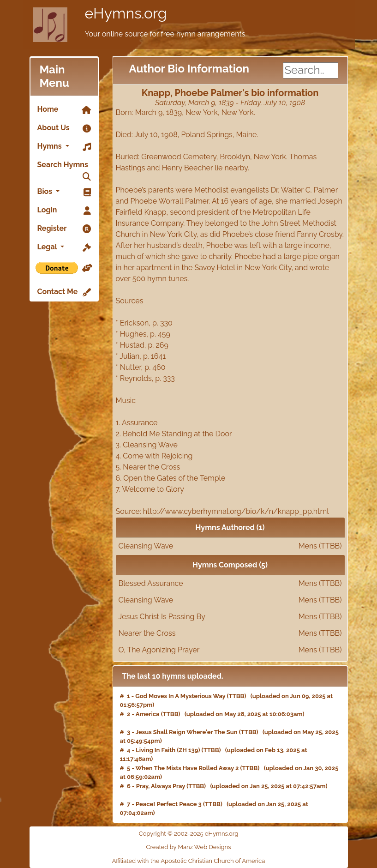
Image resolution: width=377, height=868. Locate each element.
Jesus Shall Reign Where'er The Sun (187, 732)
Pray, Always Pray (161, 786)
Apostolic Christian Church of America (213, 861)
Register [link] (64, 229)
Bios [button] (64, 192)
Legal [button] (64, 247)
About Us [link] (64, 128)
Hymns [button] (64, 147)
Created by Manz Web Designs (189, 847)
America (148, 714)
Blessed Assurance (230, 584)
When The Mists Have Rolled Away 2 (187, 768)
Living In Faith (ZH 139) (168, 750)
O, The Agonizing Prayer (230, 650)
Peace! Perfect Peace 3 (169, 804)
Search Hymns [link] (64, 167)
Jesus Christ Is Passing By (230, 617)
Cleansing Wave (230, 546)
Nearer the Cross (230, 633)
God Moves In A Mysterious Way (180, 696)
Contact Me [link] (64, 292)
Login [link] (64, 211)
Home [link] (64, 110)
